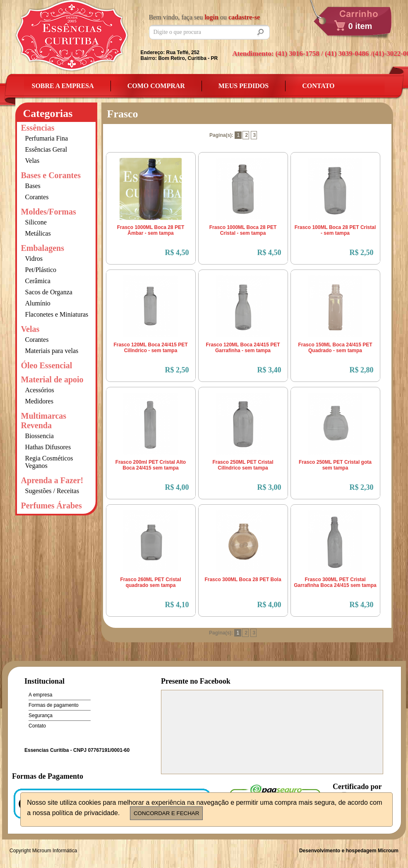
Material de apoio (52, 379)
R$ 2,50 (362, 253)
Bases (33, 186)
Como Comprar (156, 86)
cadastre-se (244, 17)
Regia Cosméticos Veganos (49, 462)
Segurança (41, 715)
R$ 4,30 (362, 605)
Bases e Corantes (51, 175)
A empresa (40, 695)
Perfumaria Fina (47, 138)
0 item (360, 26)
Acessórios (40, 390)
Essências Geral (46, 149)
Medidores (39, 401)
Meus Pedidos (244, 86)
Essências (38, 128)
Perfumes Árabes (52, 506)
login (211, 17)
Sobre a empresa (63, 86)
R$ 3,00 (269, 487)
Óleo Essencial (47, 365)
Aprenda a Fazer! (52, 480)
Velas (32, 161)
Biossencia (40, 436)
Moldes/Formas (49, 212)
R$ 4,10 (177, 605)
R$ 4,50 (177, 253)
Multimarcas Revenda (44, 421)
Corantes (37, 197)
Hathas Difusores (48, 447)
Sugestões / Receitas (52, 491)
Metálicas (38, 233)
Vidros (34, 259)
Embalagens (43, 248)
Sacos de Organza (49, 292)
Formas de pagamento (54, 705)
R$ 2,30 (362, 487)
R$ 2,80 (362, 370)
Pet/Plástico (41, 270)
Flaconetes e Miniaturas (57, 314)
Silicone (36, 222)
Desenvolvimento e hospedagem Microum (349, 851)
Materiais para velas (52, 351)
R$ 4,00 (177, 487)
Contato (318, 86)
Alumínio (38, 303)
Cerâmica (38, 281)
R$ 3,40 (269, 370)
